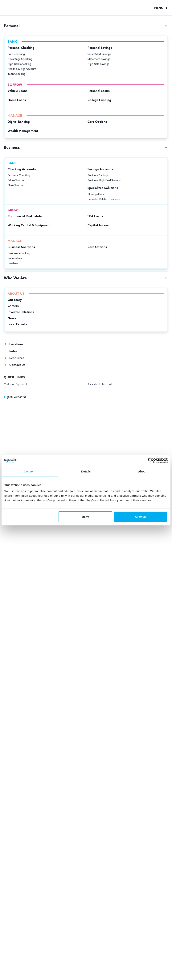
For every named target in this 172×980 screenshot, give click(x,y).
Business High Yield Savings (104, 180)
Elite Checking (16, 185)
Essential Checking (19, 175)
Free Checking (16, 54)
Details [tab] (86, 471)
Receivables (15, 258)
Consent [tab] (30, 471)
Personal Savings (100, 48)
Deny (85, 517)
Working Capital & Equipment (29, 225)
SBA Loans (95, 216)
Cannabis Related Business (104, 199)
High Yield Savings (98, 64)
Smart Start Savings (99, 54)
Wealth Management (23, 131)
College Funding (99, 100)
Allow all (141, 517)
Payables (13, 263)
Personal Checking (21, 48)
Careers (13, 306)
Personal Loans (99, 91)
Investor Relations (21, 312)
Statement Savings (99, 59)
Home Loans (17, 100)
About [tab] (142, 471)
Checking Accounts (22, 169)
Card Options (97, 122)
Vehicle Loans (18, 91)
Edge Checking (16, 180)
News (12, 318)
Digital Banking (19, 122)
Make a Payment (16, 384)
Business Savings (98, 175)
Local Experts (17, 324)
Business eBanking (19, 253)
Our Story (15, 300)
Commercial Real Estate (25, 216)
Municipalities (96, 194)
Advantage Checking (20, 59)
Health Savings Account (22, 69)
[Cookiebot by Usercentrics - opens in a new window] (151, 460)
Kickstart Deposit (100, 384)
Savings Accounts (100, 169)
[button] (161, 8)
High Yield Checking (19, 64)
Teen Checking (16, 74)
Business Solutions (21, 247)
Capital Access (98, 225)
